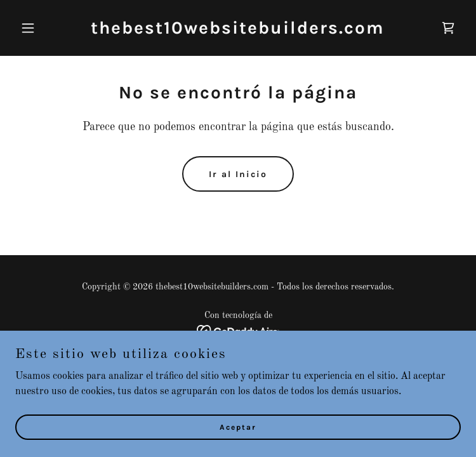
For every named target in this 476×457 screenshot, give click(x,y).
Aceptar (238, 444)
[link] (238, 31)
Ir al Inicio (238, 174)
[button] (49, 28)
